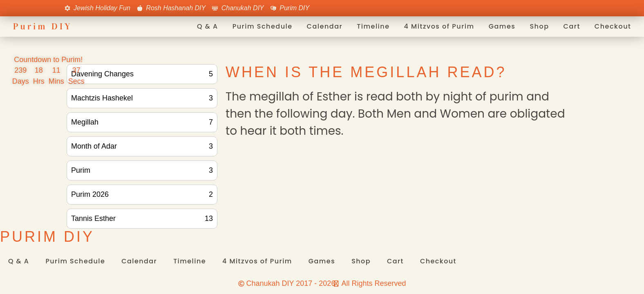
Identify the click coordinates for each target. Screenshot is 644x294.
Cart (572, 26)
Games (502, 26)
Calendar (325, 26)
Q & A (208, 26)
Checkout (613, 26)
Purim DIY (43, 26)
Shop (539, 26)
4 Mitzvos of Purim (439, 26)
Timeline (373, 26)
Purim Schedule (263, 26)
